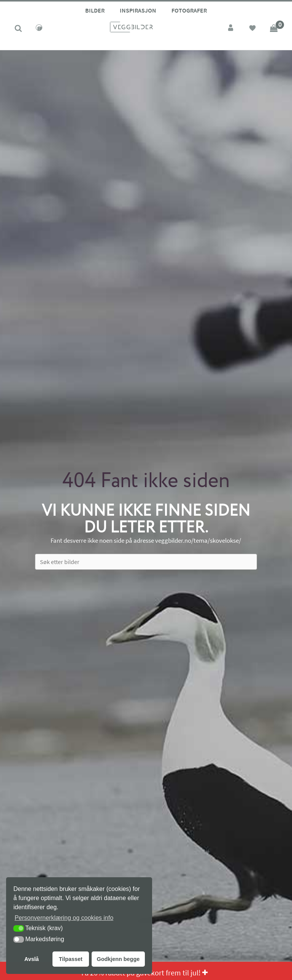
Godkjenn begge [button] (118, 959)
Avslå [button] (32, 959)
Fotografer (189, 10)
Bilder (95, 10)
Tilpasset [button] (71, 959)
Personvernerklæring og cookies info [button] (64, 918)
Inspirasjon (138, 10)
